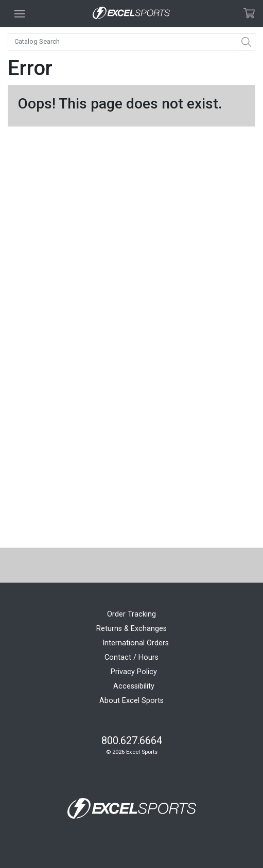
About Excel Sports (131, 701)
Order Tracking (131, 614)
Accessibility (134, 686)
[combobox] (131, 42)
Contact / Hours (131, 657)
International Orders (136, 643)
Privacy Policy (134, 672)
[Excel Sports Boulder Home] (131, 14)
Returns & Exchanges (131, 629)
